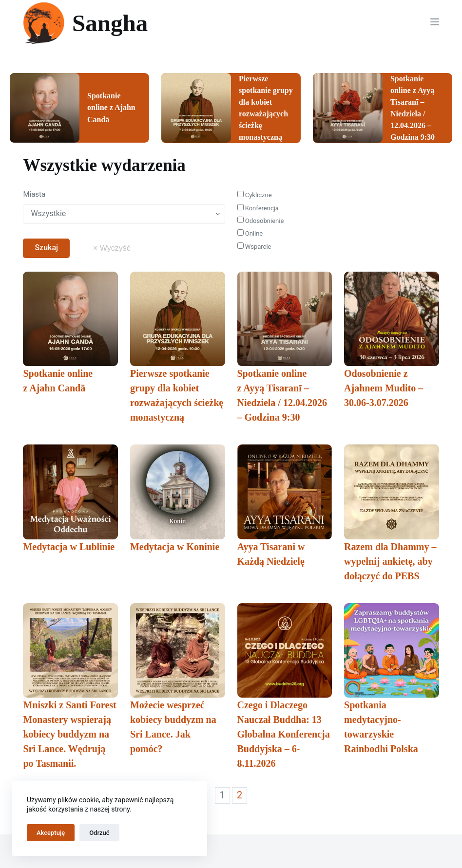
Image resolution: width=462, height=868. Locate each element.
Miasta (34, 194)
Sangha (110, 23)
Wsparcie (254, 247)
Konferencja (258, 208)
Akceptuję (51, 833)
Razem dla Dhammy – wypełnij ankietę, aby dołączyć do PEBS (390, 561)
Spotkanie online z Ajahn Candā (111, 107)
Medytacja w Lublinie (69, 547)
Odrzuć (99, 833)
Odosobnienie (261, 221)
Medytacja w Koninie (175, 547)
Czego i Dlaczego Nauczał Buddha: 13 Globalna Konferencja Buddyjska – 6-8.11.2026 (284, 734)
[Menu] (435, 22)
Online (250, 233)
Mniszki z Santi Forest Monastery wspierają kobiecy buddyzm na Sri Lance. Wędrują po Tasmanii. (69, 734)
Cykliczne (255, 195)
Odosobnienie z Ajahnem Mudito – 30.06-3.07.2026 (384, 388)
